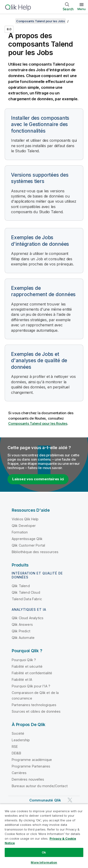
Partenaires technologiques (34, 705)
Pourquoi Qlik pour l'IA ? (31, 686)
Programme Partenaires (31, 766)
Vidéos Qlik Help (25, 519)
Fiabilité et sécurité (27, 666)
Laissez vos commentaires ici (38, 479)
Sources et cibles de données (36, 711)
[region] (44, 836)
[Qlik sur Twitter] (70, 800)
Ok (44, 852)
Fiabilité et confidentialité (32, 673)
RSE (15, 747)
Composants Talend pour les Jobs (40, 21)
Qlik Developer (24, 526)
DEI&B (16, 753)
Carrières (19, 773)
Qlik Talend (21, 586)
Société (18, 733)
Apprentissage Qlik (27, 539)
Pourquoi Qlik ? (24, 660)
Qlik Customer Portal (28, 545)
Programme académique (32, 760)
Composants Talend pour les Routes (38, 423)
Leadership (21, 740)
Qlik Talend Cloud (26, 592)
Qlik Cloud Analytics (28, 618)
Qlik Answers (22, 624)
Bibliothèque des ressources (35, 552)
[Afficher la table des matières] (9, 21)
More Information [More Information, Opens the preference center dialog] (44, 862)
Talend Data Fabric (27, 599)
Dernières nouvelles (28, 779)
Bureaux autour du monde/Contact (40, 786)
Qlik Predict (21, 631)
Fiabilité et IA (22, 680)
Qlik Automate (23, 638)
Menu (82, 9)
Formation (20, 532)
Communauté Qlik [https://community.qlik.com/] (45, 800)
